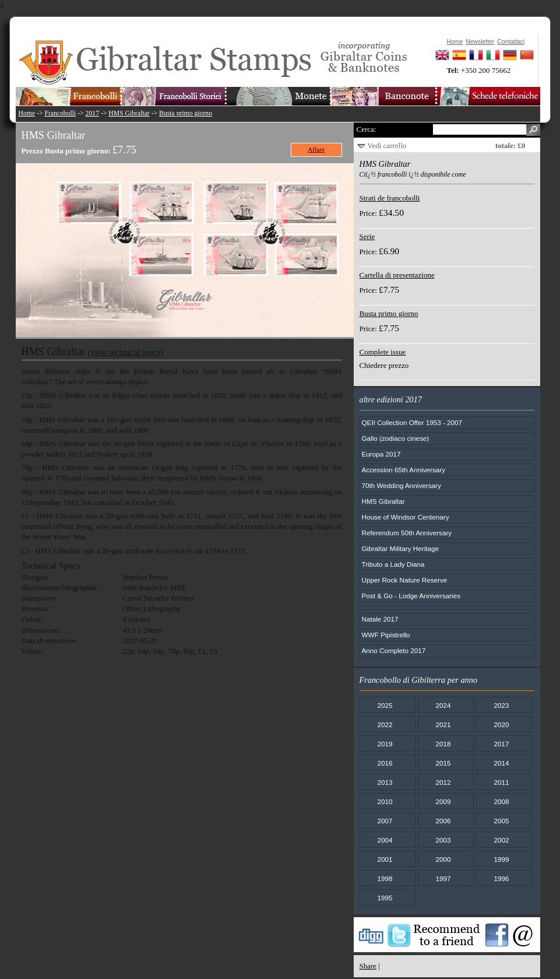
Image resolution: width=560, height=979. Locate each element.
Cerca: (367, 129)
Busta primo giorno (186, 113)
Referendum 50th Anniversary (407, 533)
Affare (316, 149)
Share (368, 966)
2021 (443, 724)
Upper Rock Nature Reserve (405, 580)
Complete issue (383, 352)
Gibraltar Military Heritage (401, 548)
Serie (367, 236)
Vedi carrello (387, 145)
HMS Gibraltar (129, 113)
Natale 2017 (380, 619)
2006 (443, 821)
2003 (443, 840)
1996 (501, 878)
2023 (501, 705)
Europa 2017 (381, 454)
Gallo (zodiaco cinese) (396, 438)
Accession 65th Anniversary (404, 470)
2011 (501, 782)
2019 (385, 744)
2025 (385, 705)
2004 (385, 840)
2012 (443, 782)
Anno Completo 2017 (394, 650)
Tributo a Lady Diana (393, 564)
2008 (501, 801)
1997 (443, 878)
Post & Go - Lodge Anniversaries (411, 596)
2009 (443, 801)
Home (27, 113)
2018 (443, 744)
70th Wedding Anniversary (401, 485)
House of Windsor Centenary (406, 517)
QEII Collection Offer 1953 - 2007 (412, 422)
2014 (501, 763)
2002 (501, 840)
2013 (385, 782)
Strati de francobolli (390, 198)
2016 (385, 763)
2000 (443, 859)
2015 (443, 763)
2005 (501, 821)
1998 (385, 878)
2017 (92, 113)
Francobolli (60, 113)
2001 (385, 859)
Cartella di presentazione (397, 275)
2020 (501, 724)
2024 (443, 705)
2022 (385, 724)
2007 (385, 821)
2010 (385, 801)
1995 (385, 898)
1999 (501, 859)
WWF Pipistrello (386, 635)
